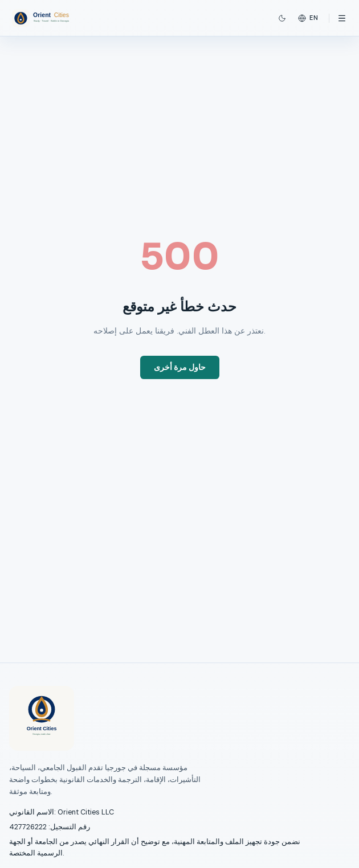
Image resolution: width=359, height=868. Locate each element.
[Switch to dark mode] (282, 18)
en (308, 18)
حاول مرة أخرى (180, 367)
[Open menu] (342, 18)
